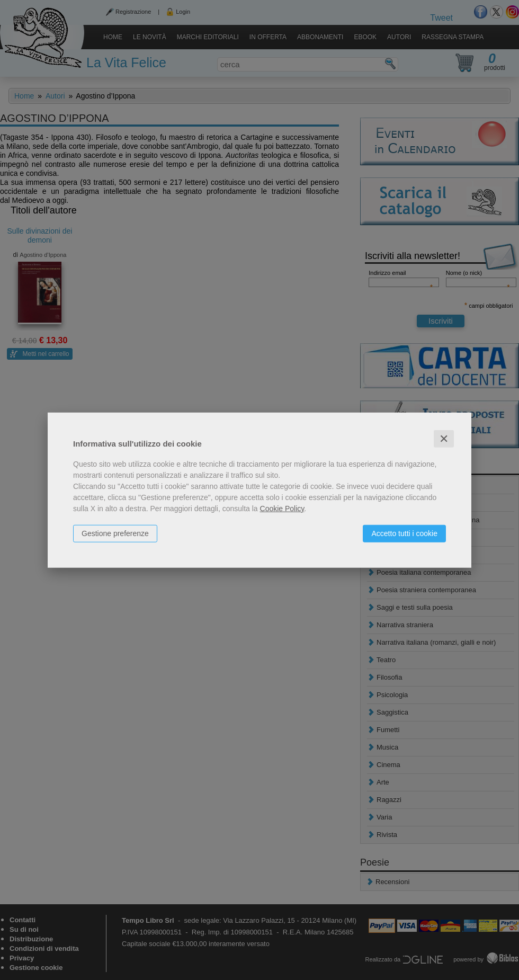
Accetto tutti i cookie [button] (404, 533)
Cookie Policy (282, 508)
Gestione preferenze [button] (115, 533)
